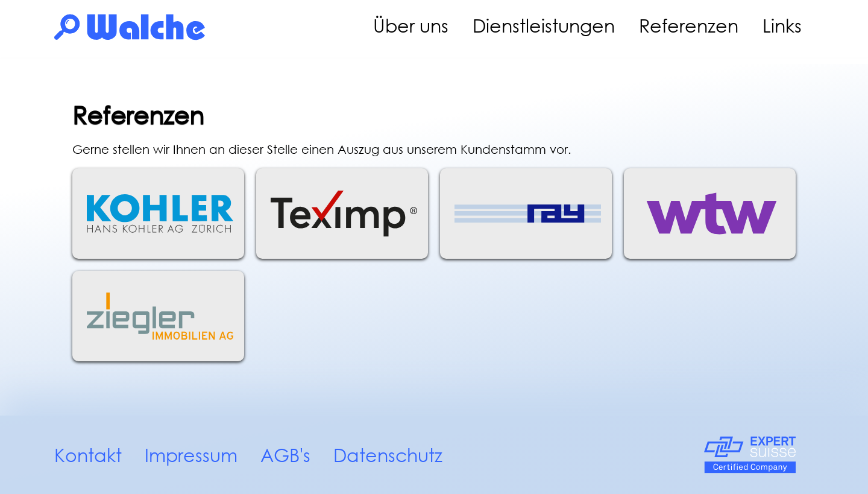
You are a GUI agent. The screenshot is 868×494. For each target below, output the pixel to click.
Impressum (191, 455)
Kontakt (88, 455)
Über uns (411, 26)
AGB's (285, 455)
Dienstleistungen (544, 26)
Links (782, 26)
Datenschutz (388, 455)
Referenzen (689, 26)
